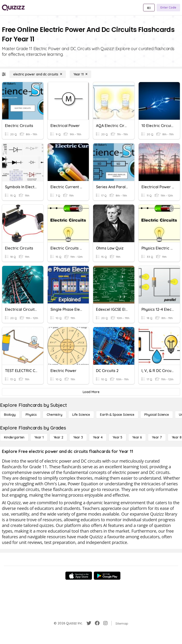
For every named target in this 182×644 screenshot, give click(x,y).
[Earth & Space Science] (117, 415)
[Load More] (91, 392)
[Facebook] (97, 623)
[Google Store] (107, 576)
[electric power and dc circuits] (38, 74)
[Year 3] (78, 437)
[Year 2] (58, 437)
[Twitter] (89, 623)
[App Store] (79, 576)
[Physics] (31, 415)
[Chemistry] (55, 415)
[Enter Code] (168, 8)
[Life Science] (81, 415)
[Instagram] (105, 623)
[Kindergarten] (14, 437)
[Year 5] (117, 437)
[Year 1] (39, 437)
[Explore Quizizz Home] (13, 8)
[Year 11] (80, 74)
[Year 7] (157, 437)
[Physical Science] (157, 415)
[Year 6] (137, 437)
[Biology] (10, 415)
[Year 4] (98, 437)
